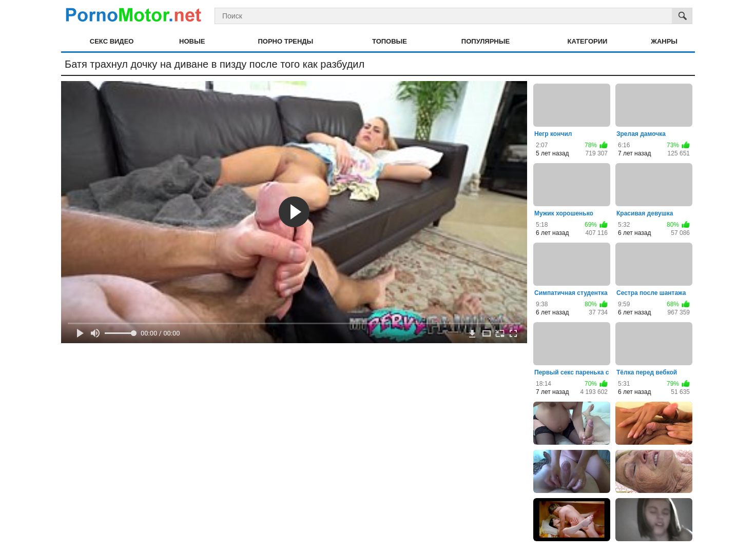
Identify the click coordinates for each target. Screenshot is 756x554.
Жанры (664, 41)
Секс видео (112, 41)
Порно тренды (285, 41)
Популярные (486, 41)
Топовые (390, 41)
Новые (192, 41)
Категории (588, 41)
